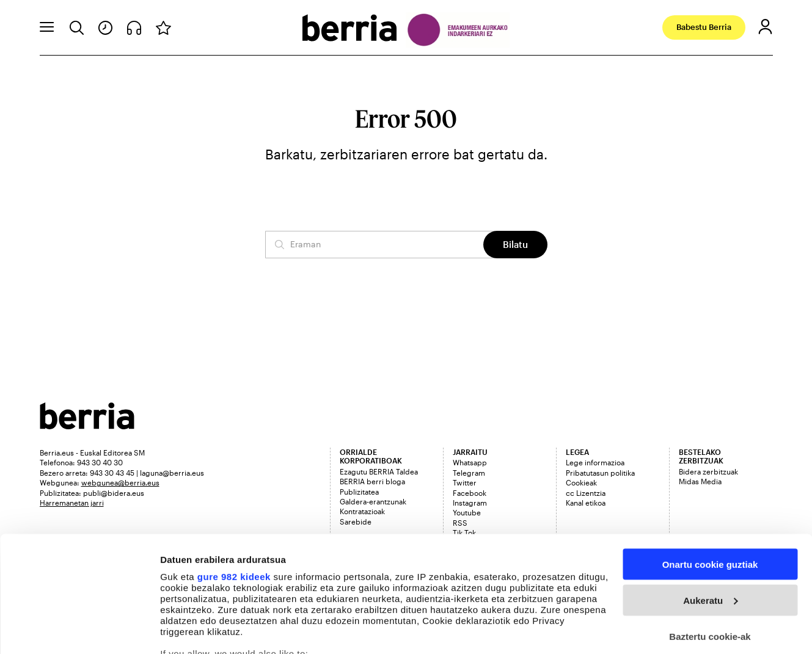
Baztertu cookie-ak (710, 553)
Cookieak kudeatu (200, 630)
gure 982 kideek (234, 493)
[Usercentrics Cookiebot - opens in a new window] (79, 630)
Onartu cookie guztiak (710, 481)
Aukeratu (710, 517)
